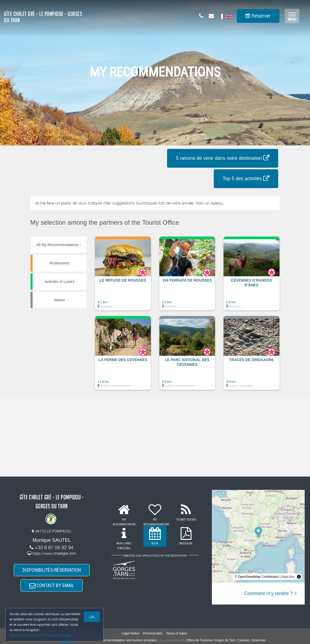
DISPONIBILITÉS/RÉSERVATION (52, 570)
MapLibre (288, 577)
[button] (123, 276)
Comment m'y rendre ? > (270, 593)
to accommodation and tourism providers (128, 640)
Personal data (153, 633)
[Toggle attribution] (299, 577)
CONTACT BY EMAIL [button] (52, 585)
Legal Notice (131, 633)
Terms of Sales (176, 633)
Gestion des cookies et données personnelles (40, 635)
